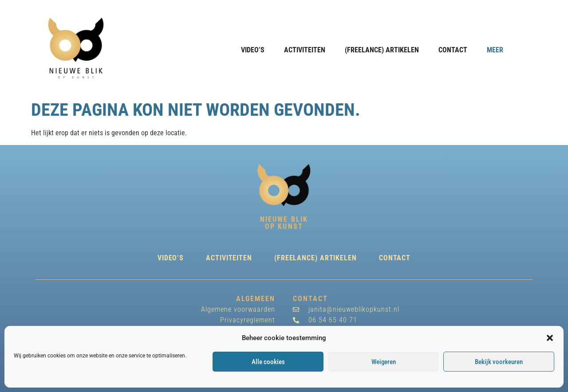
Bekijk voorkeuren (499, 362)
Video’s (253, 50)
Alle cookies (268, 362)
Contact (453, 50)
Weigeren (384, 362)
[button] (550, 338)
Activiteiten (305, 50)
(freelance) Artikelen (382, 50)
